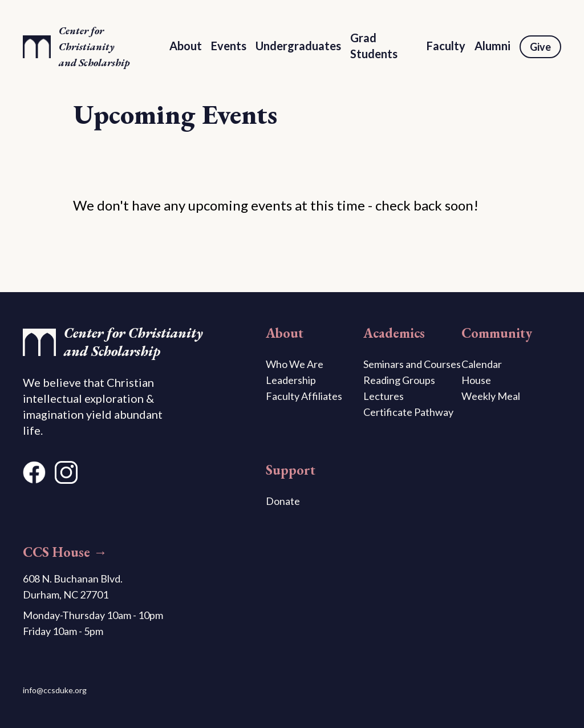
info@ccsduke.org (55, 690)
